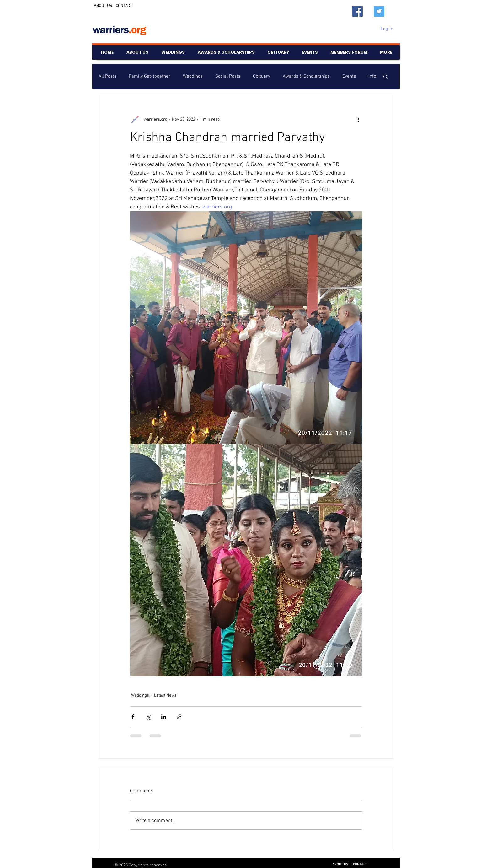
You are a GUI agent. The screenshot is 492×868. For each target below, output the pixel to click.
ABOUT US (103, 6)
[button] (385, 76)
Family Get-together (150, 76)
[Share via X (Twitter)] (148, 717)
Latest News (165, 695)
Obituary (262, 76)
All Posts (107, 76)
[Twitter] (379, 11)
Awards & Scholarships (306, 76)
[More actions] (358, 119)
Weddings (193, 76)
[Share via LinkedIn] (164, 717)
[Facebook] (357, 11)
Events (349, 76)
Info (372, 76)
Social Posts (228, 76)
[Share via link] (179, 717)
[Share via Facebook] (133, 717)
